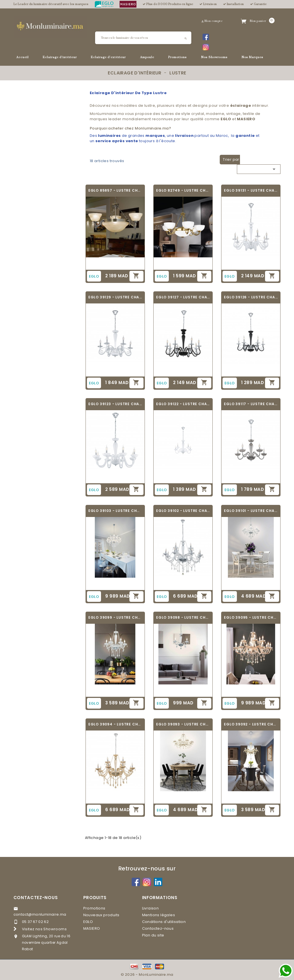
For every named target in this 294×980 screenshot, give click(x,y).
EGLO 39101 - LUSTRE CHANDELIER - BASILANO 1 (251, 511)
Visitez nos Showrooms (44, 929)
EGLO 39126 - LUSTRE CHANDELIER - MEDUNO (251, 297)
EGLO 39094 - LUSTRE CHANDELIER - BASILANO (115, 724)
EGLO (88, 922)
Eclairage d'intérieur (60, 57)
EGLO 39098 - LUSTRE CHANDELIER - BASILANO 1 (183, 617)
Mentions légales (159, 915)
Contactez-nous (36, 898)
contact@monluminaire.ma (40, 914)
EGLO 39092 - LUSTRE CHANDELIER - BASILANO (251, 724)
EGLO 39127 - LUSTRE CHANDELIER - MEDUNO (183, 297)
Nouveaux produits (101, 915)
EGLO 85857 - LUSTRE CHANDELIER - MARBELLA (115, 190)
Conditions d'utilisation (164, 922)
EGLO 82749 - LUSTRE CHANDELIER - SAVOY (183, 190)
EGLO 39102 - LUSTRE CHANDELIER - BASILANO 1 (183, 511)
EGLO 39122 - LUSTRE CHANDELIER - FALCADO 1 (183, 404)
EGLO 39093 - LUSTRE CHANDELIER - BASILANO (183, 724)
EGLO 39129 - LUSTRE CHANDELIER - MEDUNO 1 (115, 297)
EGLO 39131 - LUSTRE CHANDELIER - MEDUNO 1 (251, 190)
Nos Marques (253, 57)
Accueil (23, 57)
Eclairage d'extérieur (108, 57)
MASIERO (92, 928)
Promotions (178, 57)
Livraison (151, 908)
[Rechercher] (143, 38)
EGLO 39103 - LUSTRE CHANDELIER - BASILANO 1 (115, 511)
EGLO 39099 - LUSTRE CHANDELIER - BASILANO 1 (115, 617)
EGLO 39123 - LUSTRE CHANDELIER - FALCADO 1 (115, 404)
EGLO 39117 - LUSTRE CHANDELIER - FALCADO (251, 404)
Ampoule (147, 57)
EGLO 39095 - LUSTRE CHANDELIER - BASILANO (251, 617)
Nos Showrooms (214, 57)
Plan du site (153, 935)
